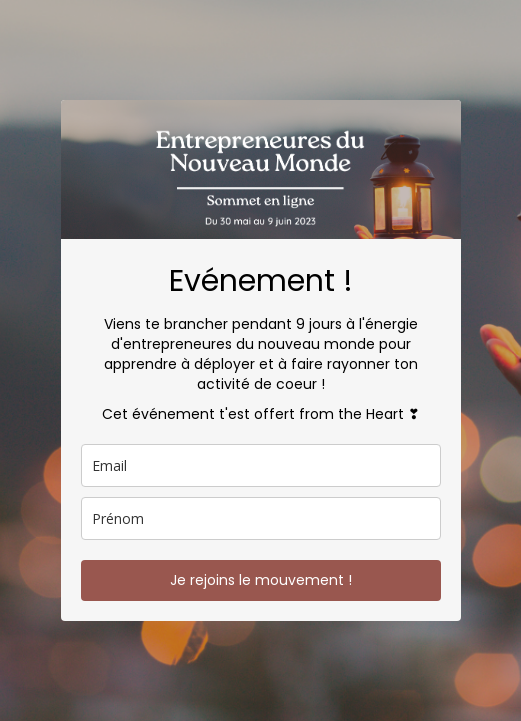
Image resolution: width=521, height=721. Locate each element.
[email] (261, 465)
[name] (261, 518)
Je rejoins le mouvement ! (261, 580)
